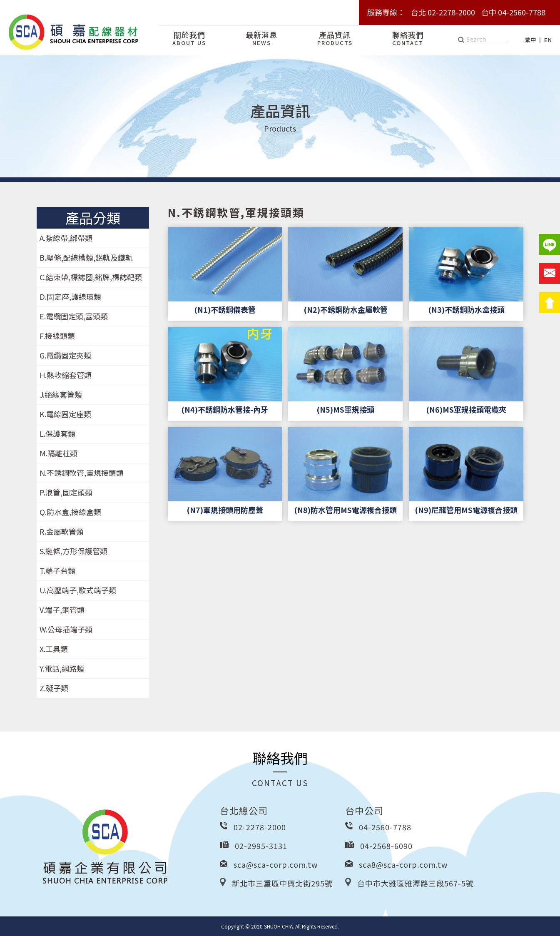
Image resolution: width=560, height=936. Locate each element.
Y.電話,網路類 (62, 668)
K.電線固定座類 (65, 414)
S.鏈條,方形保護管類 (73, 551)
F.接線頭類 (57, 336)
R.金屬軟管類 (62, 531)
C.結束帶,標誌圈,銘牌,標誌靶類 (91, 277)
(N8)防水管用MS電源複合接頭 (345, 510)
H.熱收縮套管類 (66, 375)
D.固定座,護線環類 (70, 296)
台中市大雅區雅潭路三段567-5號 (416, 883)
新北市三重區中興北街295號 (282, 883)
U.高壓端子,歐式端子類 (78, 590)
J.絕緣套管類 (61, 394)
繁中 (531, 40)
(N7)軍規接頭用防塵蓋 (225, 510)
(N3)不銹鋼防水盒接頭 (466, 309)
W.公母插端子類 (66, 629)
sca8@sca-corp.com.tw (403, 864)
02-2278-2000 (260, 827)
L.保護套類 (57, 433)
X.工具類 (54, 649)
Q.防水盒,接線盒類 (70, 512)
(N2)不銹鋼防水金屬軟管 (346, 309)
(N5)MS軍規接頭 (345, 409)
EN (548, 40)
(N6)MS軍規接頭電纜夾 (466, 409)
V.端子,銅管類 (62, 610)
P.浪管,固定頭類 (66, 492)
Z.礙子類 (54, 688)
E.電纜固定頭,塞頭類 (74, 316)
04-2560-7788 (385, 827)
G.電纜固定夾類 (65, 355)
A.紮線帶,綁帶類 (66, 238)
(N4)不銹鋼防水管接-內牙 (225, 409)
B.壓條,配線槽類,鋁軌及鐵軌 (86, 257)
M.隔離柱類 (58, 453)
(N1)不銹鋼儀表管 (225, 309)
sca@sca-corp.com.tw (276, 864)
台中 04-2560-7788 (513, 12)
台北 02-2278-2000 (443, 12)
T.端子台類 (57, 570)
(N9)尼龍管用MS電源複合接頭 (466, 510)
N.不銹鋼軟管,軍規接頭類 (82, 473)
